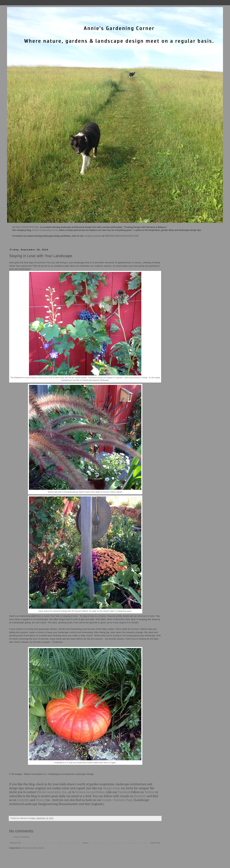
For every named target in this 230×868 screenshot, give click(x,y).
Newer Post (15, 843)
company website (93, 236)
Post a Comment (21, 837)
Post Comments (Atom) (33, 848)
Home (86, 843)
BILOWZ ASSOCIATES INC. (26, 227)
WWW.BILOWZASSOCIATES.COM (121, 236)
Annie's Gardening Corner (45, 230)
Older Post (155, 843)
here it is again (110, 763)
